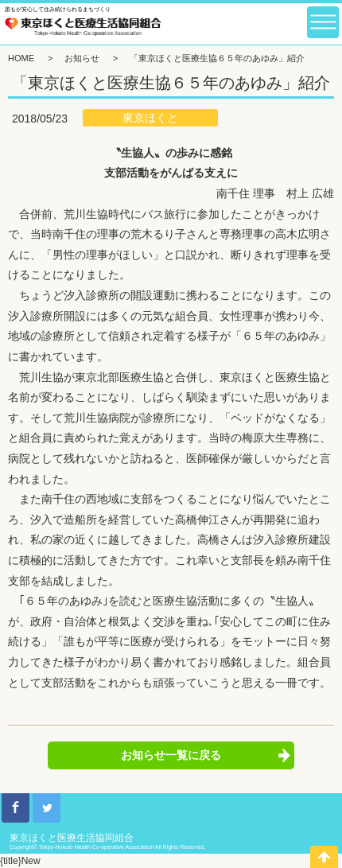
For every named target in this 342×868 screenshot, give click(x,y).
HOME (21, 58)
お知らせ (82, 58)
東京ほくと (150, 118)
